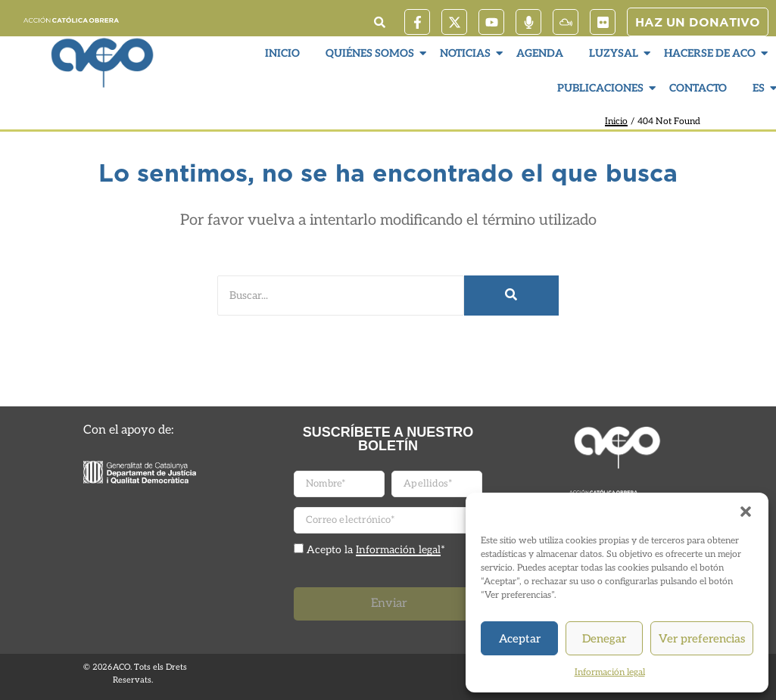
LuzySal (616, 53)
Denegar (604, 639)
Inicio (282, 53)
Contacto (698, 88)
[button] (746, 512)
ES (760, 88)
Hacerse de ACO (712, 53)
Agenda (540, 53)
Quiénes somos (372, 53)
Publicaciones (602, 88)
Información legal (610, 672)
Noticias (467, 53)
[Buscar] (341, 296)
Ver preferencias (702, 639)
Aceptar (520, 639)
